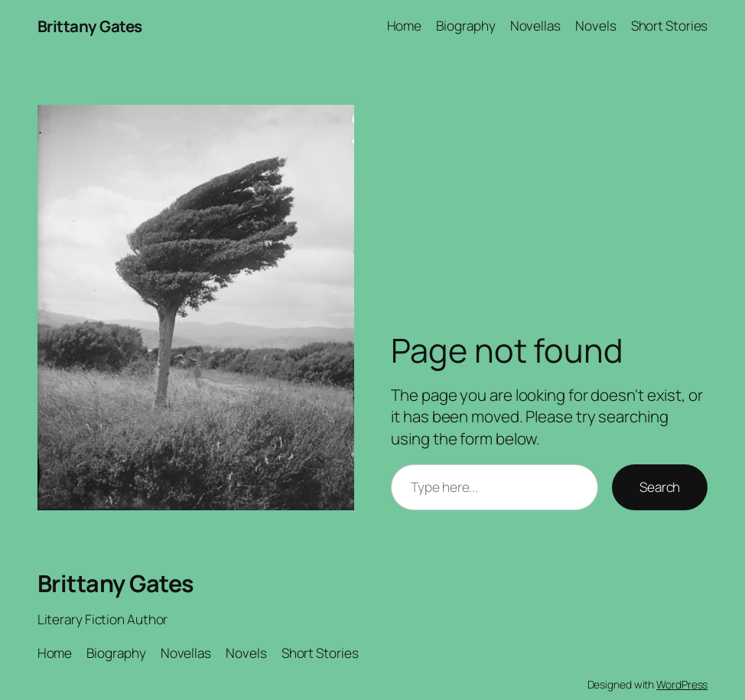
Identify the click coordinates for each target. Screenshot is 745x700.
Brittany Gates (90, 26)
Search (660, 487)
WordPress (682, 684)
